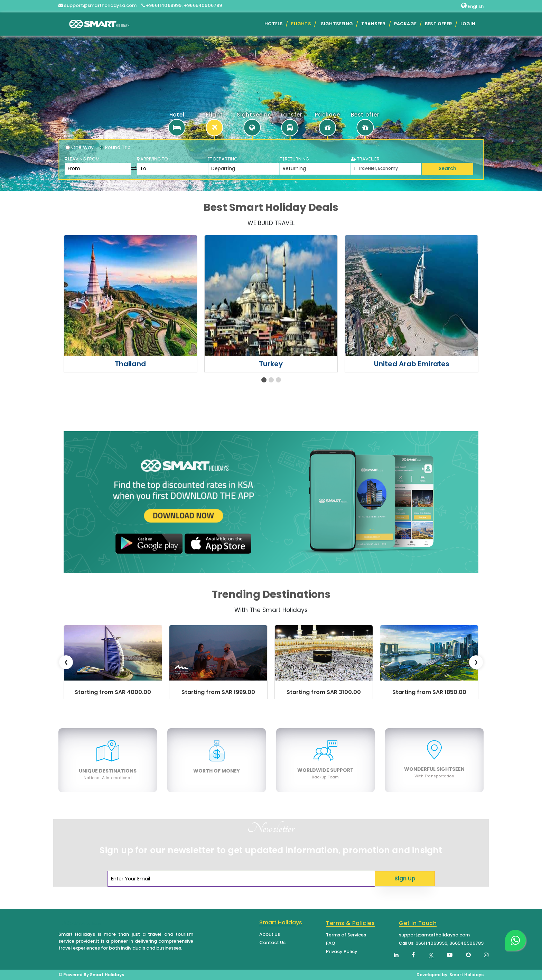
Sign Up (405, 879)
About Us (270, 934)
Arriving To (152, 159)
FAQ (331, 943)
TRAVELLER (365, 159)
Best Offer (438, 24)
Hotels (274, 24)
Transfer (373, 24)
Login (468, 24)
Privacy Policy (342, 951)
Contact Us (272, 942)
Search (447, 168)
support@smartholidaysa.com (434, 935)
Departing (223, 159)
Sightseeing (337, 24)
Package (405, 24)
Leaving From (82, 159)
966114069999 (431, 943)
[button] (264, 380)
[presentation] (66, 662)
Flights (301, 24)
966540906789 (466, 943)
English (472, 6)
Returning (294, 159)
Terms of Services (346, 935)
